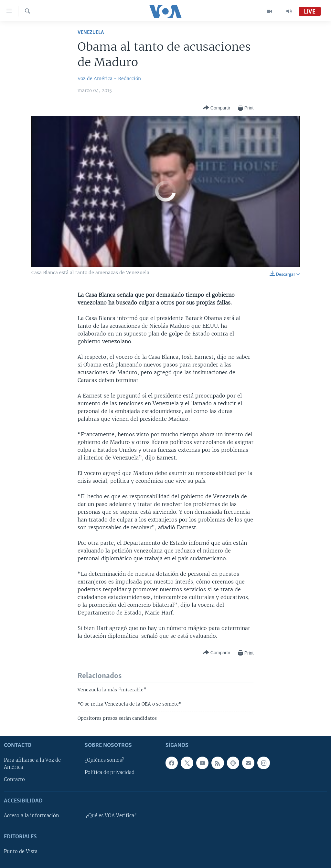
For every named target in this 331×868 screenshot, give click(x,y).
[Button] (217, 108)
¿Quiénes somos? (104, 760)
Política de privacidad (110, 772)
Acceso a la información (32, 816)
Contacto (14, 780)
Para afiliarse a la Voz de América (32, 764)
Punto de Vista (21, 852)
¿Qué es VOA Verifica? (111, 816)
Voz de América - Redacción (109, 78)
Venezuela (91, 32)
